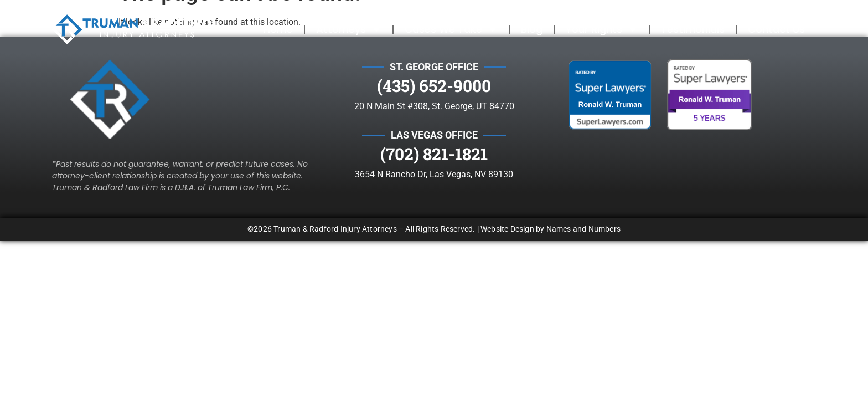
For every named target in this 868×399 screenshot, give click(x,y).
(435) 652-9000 (434, 86)
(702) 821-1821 (434, 154)
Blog (532, 29)
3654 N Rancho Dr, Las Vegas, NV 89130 (434, 174)
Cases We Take (451, 29)
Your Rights (602, 29)
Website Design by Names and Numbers (551, 229)
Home (278, 29)
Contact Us (776, 29)
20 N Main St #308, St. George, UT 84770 (434, 106)
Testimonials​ (693, 29)
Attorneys (349, 29)
